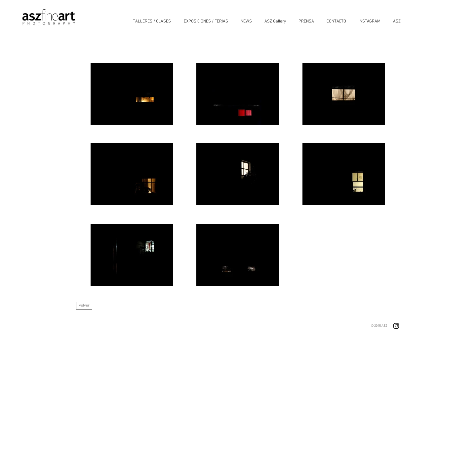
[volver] (84, 306)
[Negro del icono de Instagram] (396, 326)
